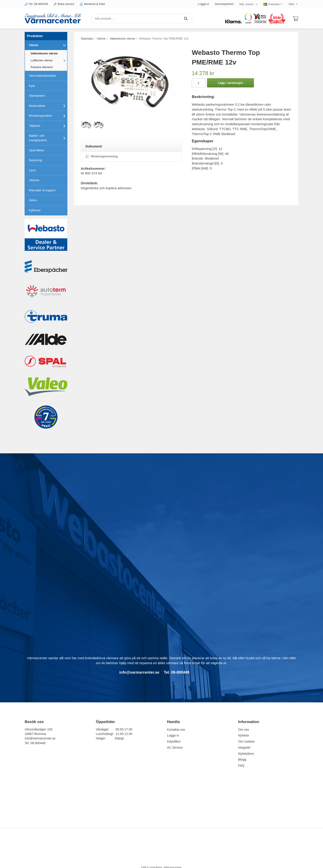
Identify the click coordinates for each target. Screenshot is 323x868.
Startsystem (37, 96)
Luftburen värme (49, 60)
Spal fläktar (37, 150)
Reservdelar (48, 106)
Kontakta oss (176, 730)
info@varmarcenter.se (40, 738)
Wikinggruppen (173, 862)
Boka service (64, 4)
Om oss (244, 730)
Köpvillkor (174, 741)
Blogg (242, 759)
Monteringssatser (48, 116)
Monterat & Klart (92, 4)
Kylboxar (35, 210)
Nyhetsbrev (246, 754)
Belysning (36, 160)
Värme (48, 45)
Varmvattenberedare (43, 76)
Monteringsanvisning (101, 156)
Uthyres (34, 180)
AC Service (175, 748)
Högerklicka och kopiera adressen (106, 188)
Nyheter (244, 735)
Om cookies (247, 741)
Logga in (204, 4)
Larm (32, 170)
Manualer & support (42, 190)
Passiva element (42, 67)
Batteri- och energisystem (48, 138)
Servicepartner (224, 4)
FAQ (241, 766)
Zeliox (33, 200)
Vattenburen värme (44, 53)
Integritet (244, 748)
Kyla (32, 86)
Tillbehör (48, 126)
